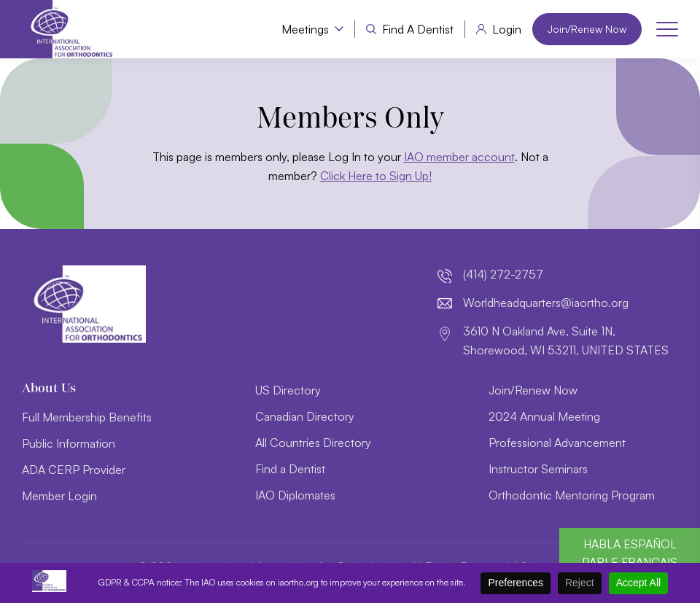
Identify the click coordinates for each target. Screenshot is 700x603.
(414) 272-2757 (503, 274)
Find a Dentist (418, 29)
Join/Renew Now (587, 29)
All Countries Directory (313, 443)
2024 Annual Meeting (544, 416)
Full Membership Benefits (87, 417)
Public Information (69, 443)
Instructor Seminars (538, 469)
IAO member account (459, 157)
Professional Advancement (557, 443)
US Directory (288, 390)
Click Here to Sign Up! (376, 176)
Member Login (59, 496)
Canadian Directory (305, 416)
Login (507, 29)
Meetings (305, 29)
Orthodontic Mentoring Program (572, 495)
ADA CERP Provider (74, 470)
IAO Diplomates (295, 495)
